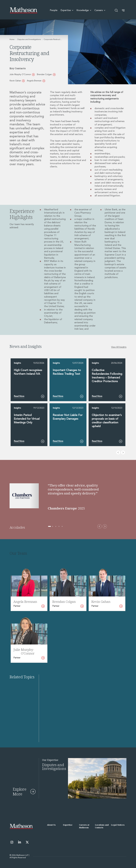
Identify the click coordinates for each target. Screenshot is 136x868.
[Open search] (116, 10)
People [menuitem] (54, 10)
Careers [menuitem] (100, 10)
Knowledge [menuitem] (84, 10)
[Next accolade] (105, 526)
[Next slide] (123, 452)
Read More (29, 396)
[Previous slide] (118, 452)
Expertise (68, 825)
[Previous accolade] (99, 526)
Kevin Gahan (17, 81)
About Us (51, 825)
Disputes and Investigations (29, 39)
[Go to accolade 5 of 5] (62, 526)
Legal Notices (118, 825)
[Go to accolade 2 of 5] (53, 526)
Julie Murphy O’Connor (22, 75)
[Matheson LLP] (24, 10)
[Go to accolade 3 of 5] (56, 526)
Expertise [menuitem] (67, 10)
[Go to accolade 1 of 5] (49, 526)
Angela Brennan (36, 81)
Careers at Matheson (84, 826)
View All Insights (119, 347)
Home (12, 39)
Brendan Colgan (46, 75)
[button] (123, 10)
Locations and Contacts (102, 826)
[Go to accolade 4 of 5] (59, 526)
